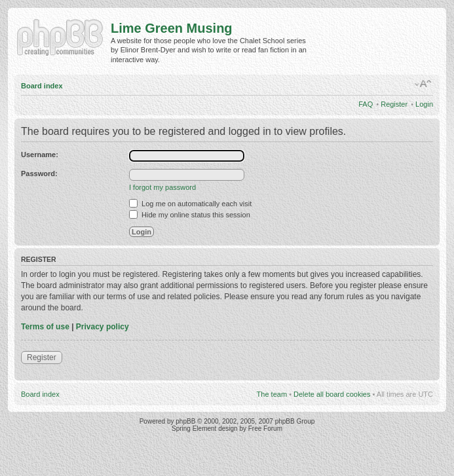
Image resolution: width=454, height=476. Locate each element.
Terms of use (45, 327)
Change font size (424, 84)
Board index (42, 86)
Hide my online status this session (190, 215)
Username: (40, 155)
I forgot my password (162, 187)
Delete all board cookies (332, 394)
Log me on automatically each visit (190, 204)
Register (394, 104)
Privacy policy (103, 327)
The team (272, 394)
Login (424, 104)
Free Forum (265, 429)
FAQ (366, 104)
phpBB (185, 421)
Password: (39, 174)
